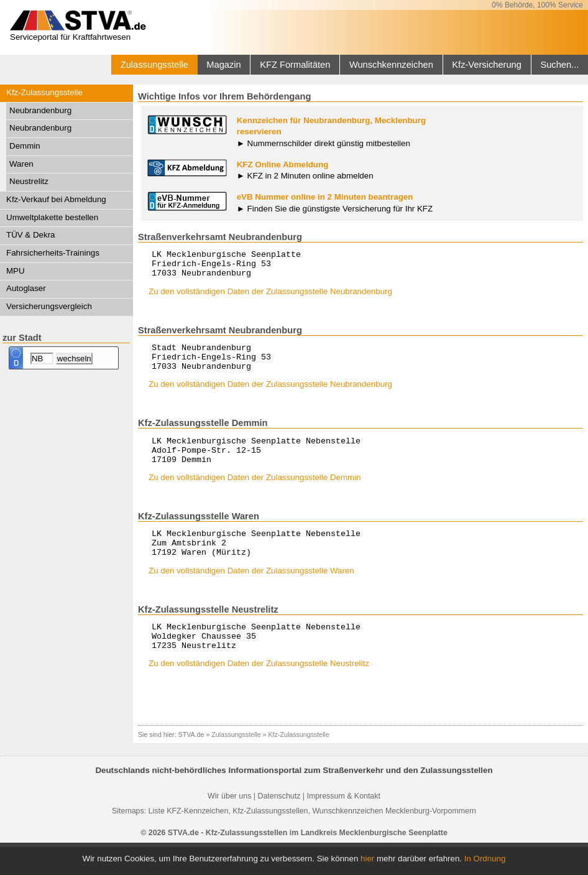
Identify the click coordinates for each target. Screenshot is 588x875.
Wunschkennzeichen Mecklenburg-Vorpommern (394, 839)
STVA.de (191, 762)
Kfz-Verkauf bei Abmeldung (56, 199)
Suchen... (559, 65)
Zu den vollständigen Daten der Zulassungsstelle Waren (251, 593)
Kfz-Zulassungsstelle (44, 92)
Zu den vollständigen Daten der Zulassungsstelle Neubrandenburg (270, 297)
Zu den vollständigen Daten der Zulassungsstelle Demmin (255, 494)
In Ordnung (485, 859)
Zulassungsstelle (154, 65)
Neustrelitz (29, 181)
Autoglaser (26, 288)
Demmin (25, 146)
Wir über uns (229, 824)
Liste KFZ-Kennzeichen (189, 839)
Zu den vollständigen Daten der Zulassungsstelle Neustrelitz (259, 691)
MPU (16, 271)
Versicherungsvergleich (49, 306)
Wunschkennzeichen (391, 65)
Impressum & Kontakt (343, 824)
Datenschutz (279, 824)
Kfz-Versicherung (487, 65)
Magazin (223, 65)
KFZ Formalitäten (295, 65)
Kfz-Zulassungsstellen (270, 839)
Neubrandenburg (40, 110)
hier (367, 859)
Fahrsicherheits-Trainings (53, 253)
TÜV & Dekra (31, 235)
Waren (21, 164)
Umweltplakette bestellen (52, 217)
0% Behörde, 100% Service (537, 5)
